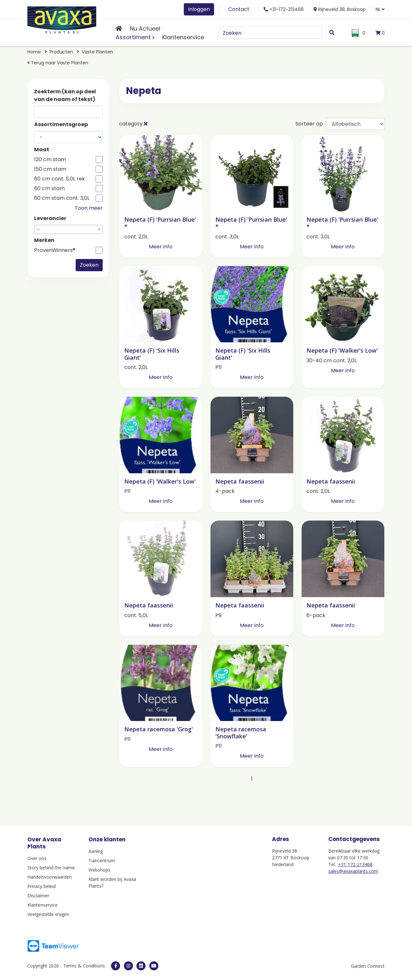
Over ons (37, 858)
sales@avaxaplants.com (353, 871)
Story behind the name (51, 868)
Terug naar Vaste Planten (58, 63)
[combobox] (68, 229)
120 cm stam (50, 160)
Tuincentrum (102, 860)
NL (380, 9)
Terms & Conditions (84, 966)
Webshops (99, 870)
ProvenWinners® (55, 250)
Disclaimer (38, 896)
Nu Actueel (145, 28)
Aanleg (96, 851)
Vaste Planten (97, 52)
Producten (61, 52)
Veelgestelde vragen (48, 914)
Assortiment (133, 37)
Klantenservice (183, 37)
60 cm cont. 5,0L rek (60, 179)
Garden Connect (368, 966)
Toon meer (89, 208)
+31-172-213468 (355, 864)
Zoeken (89, 265)
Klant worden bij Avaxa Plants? (112, 883)
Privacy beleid (42, 886)
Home (34, 52)
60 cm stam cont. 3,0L (62, 198)
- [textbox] (38, 230)
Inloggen (199, 9)
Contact (239, 9)
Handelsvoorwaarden (50, 877)
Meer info (161, 247)
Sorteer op (309, 124)
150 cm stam (50, 169)
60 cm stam (49, 189)
